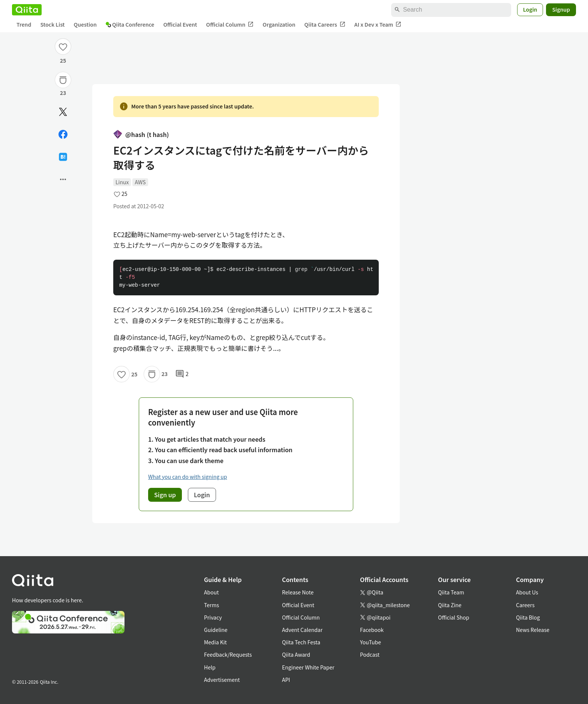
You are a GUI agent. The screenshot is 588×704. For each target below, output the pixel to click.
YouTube (370, 642)
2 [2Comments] (182, 374)
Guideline (216, 630)
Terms (211, 605)
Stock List (52, 24)
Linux (122, 182)
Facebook (372, 630)
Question (85, 24)
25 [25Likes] (63, 60)
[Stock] (63, 80)
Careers (525, 605)
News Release (533, 630)
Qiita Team (451, 592)
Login (530, 9)
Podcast (370, 654)
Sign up (165, 495)
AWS (140, 182)
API (286, 680)
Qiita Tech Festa (301, 642)
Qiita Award (296, 654)
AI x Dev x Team (378, 25)
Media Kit (215, 642)
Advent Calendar (302, 630)
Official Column (230, 25)
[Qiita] (27, 10)
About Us (527, 592)
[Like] (63, 47)
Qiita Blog (528, 617)
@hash (141, 135)
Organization (279, 24)
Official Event (180, 24)
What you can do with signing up (187, 477)
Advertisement (222, 680)
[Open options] (63, 179)
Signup (561, 9)
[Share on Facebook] (63, 134)
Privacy (213, 617)
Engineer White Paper (308, 667)
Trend (24, 24)
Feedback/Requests (228, 654)
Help (210, 667)
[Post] (63, 112)
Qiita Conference (130, 24)
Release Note (298, 592)
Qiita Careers (325, 25)
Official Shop (454, 617)
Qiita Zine (450, 605)
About (211, 592)
